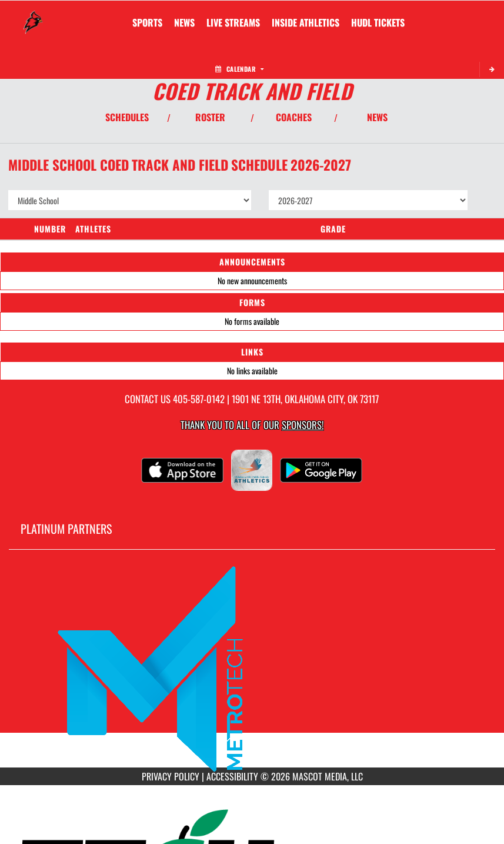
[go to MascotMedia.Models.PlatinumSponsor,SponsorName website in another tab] (252, 667)
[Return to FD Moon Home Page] (33, 15)
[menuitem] (184, 22)
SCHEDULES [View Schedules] (127, 117)
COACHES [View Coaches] (294, 117)
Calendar (239, 69)
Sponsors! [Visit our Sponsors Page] (303, 425)
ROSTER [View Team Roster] (210, 117)
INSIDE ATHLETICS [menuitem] (306, 22)
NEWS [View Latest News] (377, 117)
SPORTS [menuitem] (147, 22)
